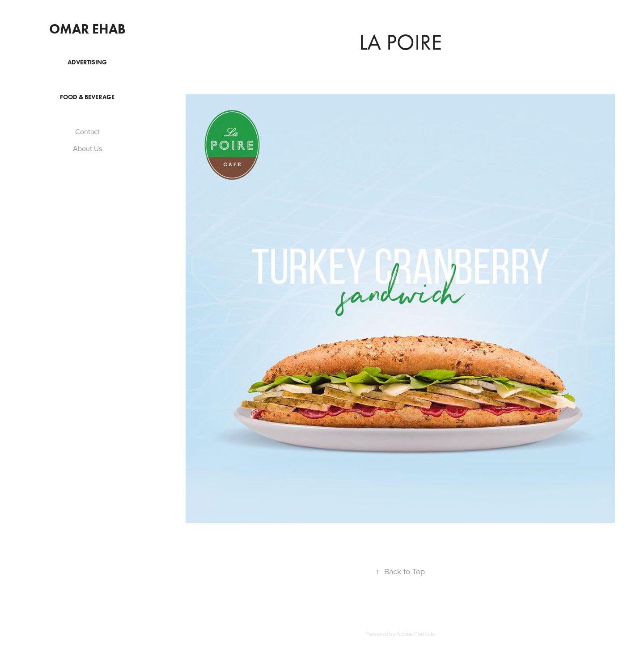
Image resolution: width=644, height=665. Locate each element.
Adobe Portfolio (416, 634)
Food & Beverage (87, 97)
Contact (87, 131)
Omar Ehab (87, 29)
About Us (87, 148)
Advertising (87, 62)
